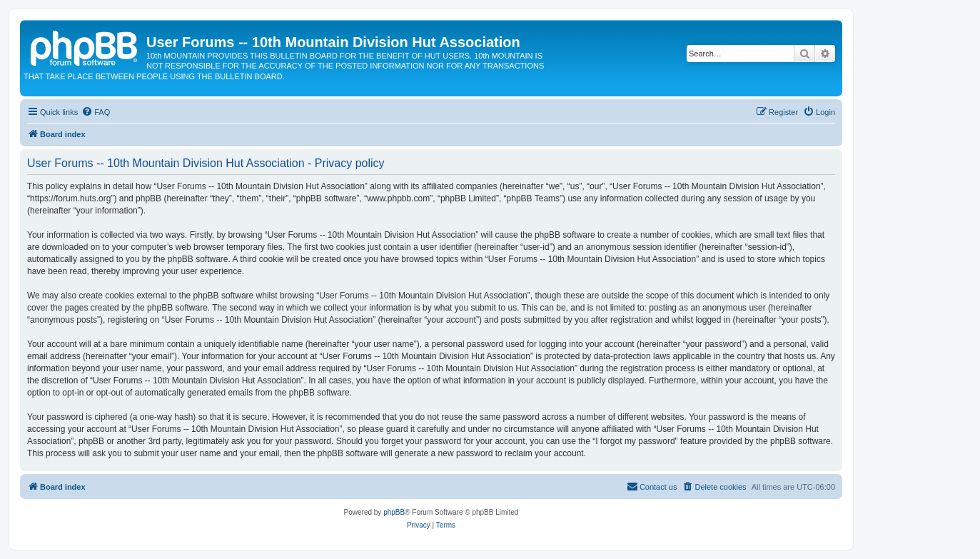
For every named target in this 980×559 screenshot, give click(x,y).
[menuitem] (96, 112)
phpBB (394, 512)
